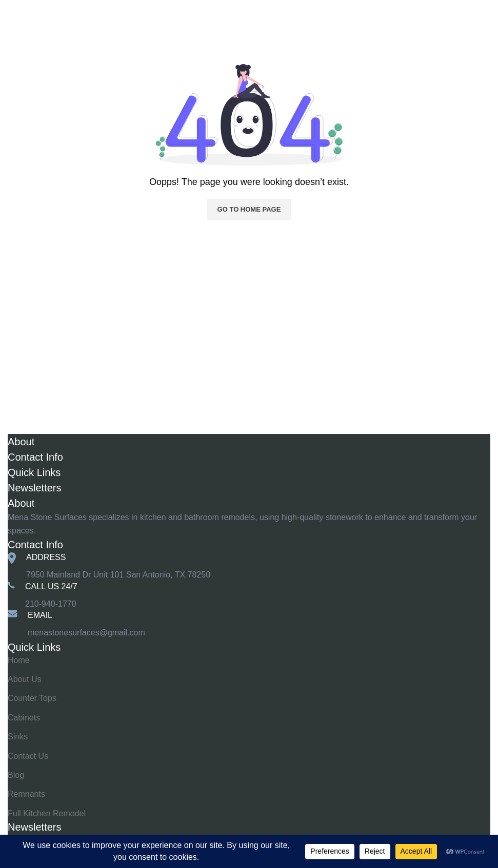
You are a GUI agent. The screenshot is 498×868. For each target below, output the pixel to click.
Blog (16, 775)
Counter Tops (32, 698)
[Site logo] (249, 13)
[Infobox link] (249, 596)
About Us (25, 679)
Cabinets (24, 718)
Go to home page (249, 209)
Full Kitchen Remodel (47, 813)
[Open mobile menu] (22, 13)
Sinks (18, 737)
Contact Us (28, 756)
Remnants (26, 794)
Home (19, 37)
